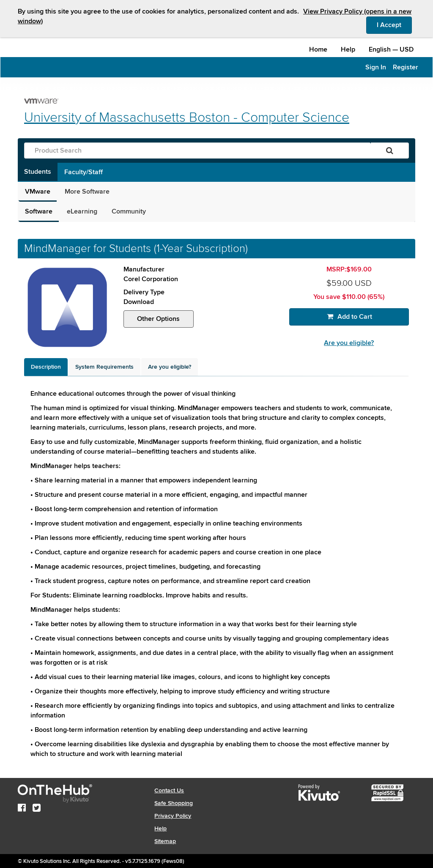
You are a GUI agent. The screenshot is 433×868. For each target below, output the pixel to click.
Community (129, 211)
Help (348, 49)
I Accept (394, 25)
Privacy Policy (173, 816)
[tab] (46, 367)
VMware (38, 192)
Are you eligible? (349, 343)
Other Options (158, 319)
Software (39, 211)
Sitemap (165, 841)
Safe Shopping (174, 803)
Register (406, 67)
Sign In (376, 67)
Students (38, 172)
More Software (87, 192)
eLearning (82, 211)
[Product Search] (197, 151)
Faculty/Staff (84, 172)
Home (318, 49)
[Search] (390, 151)
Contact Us (169, 790)
